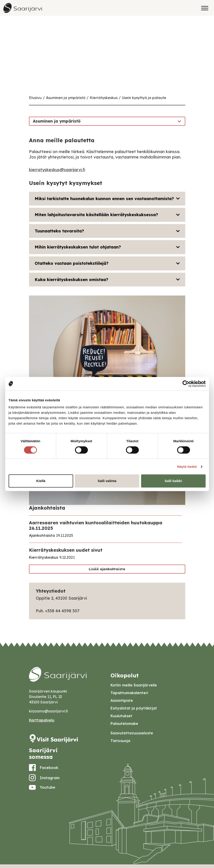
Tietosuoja (120, 741)
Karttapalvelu (42, 720)
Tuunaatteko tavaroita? (59, 231)
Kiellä (41, 481)
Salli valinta (107, 481)
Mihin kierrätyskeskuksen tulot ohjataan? (78, 247)
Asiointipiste (122, 700)
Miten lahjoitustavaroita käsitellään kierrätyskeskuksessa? (96, 215)
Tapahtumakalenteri (129, 693)
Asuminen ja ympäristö (66, 98)
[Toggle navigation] (179, 121)
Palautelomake (124, 724)
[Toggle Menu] (205, 8)
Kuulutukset (121, 716)
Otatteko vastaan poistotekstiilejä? (72, 263)
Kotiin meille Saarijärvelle (134, 685)
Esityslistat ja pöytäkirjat (134, 708)
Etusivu (35, 98)
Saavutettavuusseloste (132, 733)
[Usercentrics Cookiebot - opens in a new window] (186, 384)
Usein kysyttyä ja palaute (144, 98)
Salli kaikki (173, 481)
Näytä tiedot (187, 467)
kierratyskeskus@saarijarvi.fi (57, 170)
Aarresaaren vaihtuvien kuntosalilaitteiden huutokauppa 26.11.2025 (96, 525)
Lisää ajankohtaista (107, 569)
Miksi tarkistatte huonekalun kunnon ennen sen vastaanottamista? (104, 199)
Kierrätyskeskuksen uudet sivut (66, 550)
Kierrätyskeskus (104, 98)
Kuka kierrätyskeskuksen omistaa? (71, 280)
